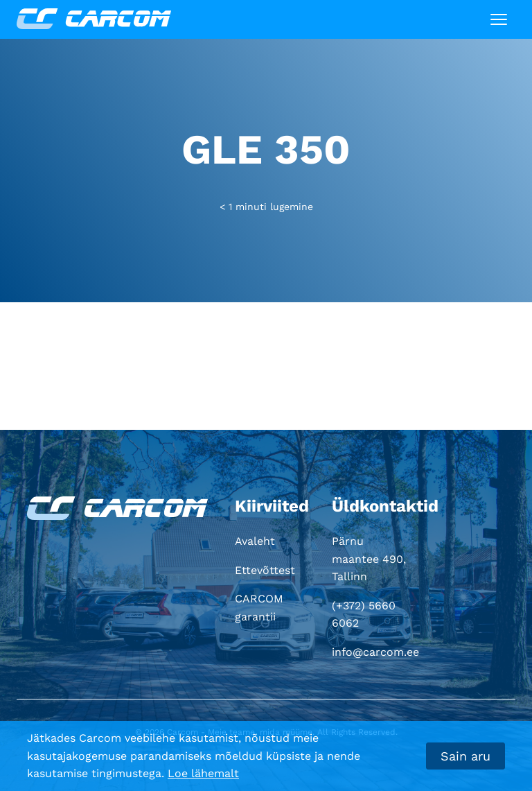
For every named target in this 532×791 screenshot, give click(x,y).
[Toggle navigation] (499, 19)
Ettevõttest (265, 570)
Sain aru (465, 756)
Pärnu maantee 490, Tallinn (369, 559)
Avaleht (255, 541)
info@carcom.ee (375, 652)
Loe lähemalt (203, 773)
